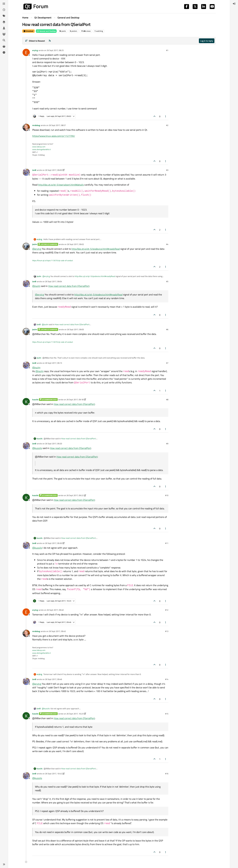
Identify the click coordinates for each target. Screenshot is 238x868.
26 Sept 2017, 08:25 (55, 50)
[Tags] (4, 16)
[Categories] (4, 4)
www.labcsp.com (39, 147)
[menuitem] (234, 4)
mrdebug (36, 125)
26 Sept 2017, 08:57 (57, 125)
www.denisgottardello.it (41, 149)
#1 (167, 50)
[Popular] (4, 22)
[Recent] (4, 10)
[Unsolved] (4, 52)
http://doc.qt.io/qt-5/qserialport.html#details (61, 185)
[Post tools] (166, 116)
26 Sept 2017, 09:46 (53, 679)
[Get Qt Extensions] (4, 46)
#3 (167, 170)
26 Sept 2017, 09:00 (53, 170)
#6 (167, 329)
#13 (167, 631)
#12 (167, 610)
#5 (167, 281)
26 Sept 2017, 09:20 (53, 444)
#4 (167, 244)
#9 (167, 444)
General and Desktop (46, 31)
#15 (167, 714)
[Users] (4, 28)
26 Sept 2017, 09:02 (75, 244)
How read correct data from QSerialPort (69, 286)
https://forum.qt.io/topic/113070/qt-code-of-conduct (53, 260)
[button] (4, 864)
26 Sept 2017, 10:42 (53, 774)
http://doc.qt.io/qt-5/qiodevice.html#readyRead (96, 249)
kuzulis (35, 399)
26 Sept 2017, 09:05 (75, 329)
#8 (167, 399)
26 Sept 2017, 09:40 (55, 610)
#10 (167, 495)
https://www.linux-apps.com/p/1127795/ (54, 136)
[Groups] (4, 34)
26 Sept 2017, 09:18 (75, 399)
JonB (34, 170)
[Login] (234, 4)
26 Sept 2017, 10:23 (75, 714)
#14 (167, 679)
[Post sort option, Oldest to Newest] (35, 41)
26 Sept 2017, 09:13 (53, 363)
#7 (167, 363)
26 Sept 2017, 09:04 (53, 281)
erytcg (35, 50)
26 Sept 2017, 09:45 (57, 631)
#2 (167, 125)
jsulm (35, 244)
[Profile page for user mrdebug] (26, 127)
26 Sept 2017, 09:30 (53, 543)
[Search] (4, 40)
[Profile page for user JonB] (26, 172)
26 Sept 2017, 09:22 (75, 495)
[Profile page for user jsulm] (26, 246)
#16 (167, 774)
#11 (167, 543)
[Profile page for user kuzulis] (26, 402)
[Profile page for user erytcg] (26, 52)
